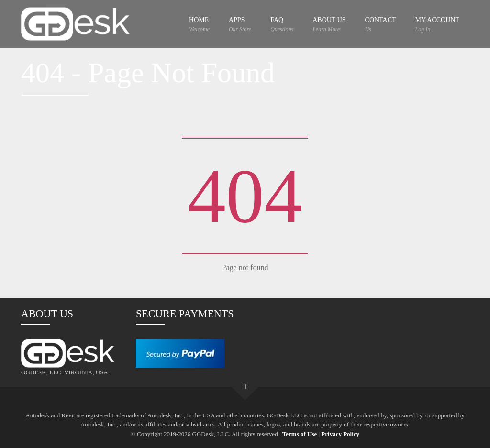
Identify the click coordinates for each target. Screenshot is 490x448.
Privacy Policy (340, 434)
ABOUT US (329, 25)
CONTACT (381, 25)
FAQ (282, 25)
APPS (240, 25)
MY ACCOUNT (437, 25)
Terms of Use (300, 434)
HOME (199, 25)
